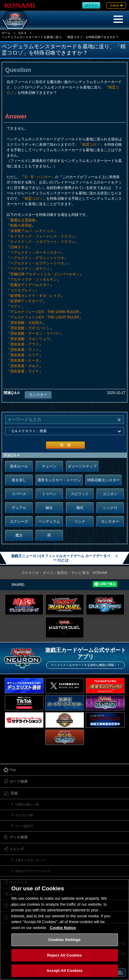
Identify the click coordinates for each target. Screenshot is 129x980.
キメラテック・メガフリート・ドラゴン (43, 242)
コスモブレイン (23, 290)
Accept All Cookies (64, 971)
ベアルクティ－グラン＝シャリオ (37, 258)
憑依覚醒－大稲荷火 (26, 323)
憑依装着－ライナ (25, 371)
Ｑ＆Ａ (22, 33)
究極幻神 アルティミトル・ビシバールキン (45, 274)
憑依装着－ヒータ (25, 360)
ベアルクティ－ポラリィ (30, 269)
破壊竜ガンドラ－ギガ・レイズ (35, 296)
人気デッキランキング (30, 860)
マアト (16, 306)
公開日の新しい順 (27, 804)
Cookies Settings (64, 940)
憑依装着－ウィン (25, 350)
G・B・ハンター (38, 177)
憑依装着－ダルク (25, 366)
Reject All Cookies (64, 955)
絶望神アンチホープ (26, 301)
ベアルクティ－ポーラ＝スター (35, 252)
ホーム (6, 33)
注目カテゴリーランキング (33, 871)
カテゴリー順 (24, 815)
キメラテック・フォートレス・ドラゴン (43, 236)
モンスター (38, 395)
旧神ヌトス (19, 247)
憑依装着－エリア (25, 355)
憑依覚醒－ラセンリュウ (30, 339)
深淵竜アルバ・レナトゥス (32, 231)
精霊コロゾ (91, 145)
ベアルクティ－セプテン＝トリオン (39, 263)
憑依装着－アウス (25, 344)
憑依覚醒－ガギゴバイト (30, 328)
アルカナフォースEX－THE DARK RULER (45, 312)
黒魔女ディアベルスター (30, 285)
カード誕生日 (24, 826)
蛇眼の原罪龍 (21, 226)
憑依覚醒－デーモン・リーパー (35, 333)
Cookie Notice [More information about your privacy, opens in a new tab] (63, 928)
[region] (64, 929)
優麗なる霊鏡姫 (23, 220)
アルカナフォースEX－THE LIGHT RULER (45, 317)
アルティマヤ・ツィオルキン (34, 279)
